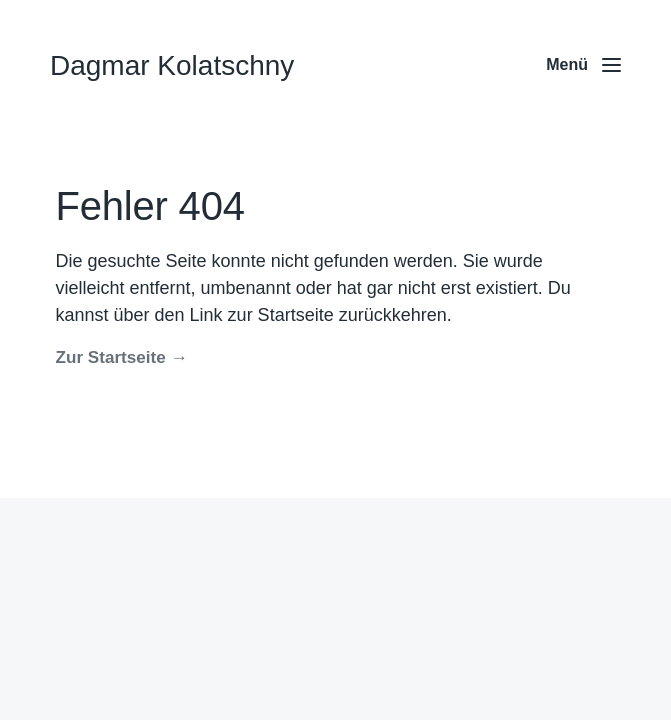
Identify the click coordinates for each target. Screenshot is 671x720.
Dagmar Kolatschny (172, 65)
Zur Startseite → (122, 357)
